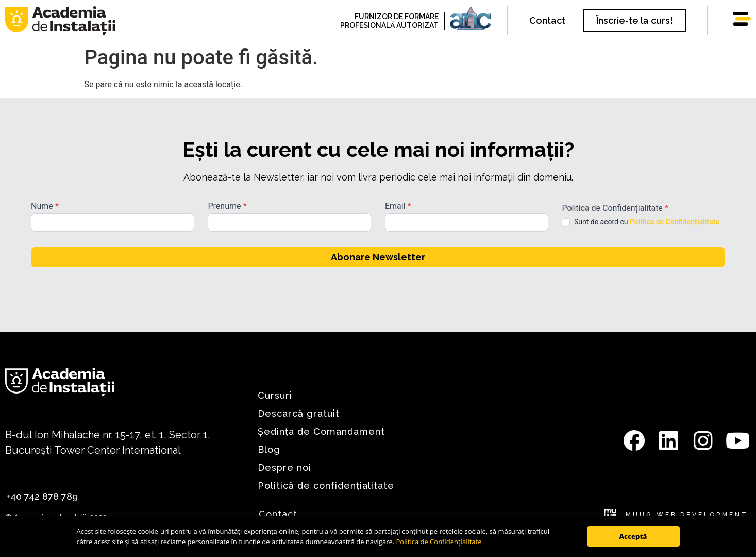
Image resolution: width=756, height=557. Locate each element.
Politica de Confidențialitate (439, 542)
